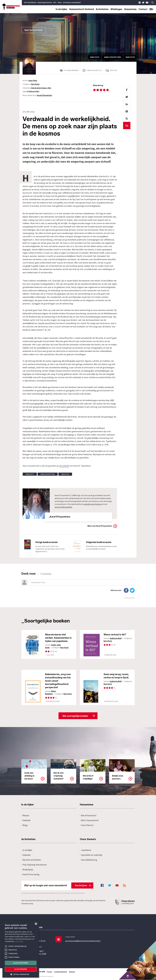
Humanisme (130, 9)
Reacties (114, 70)
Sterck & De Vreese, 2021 (41, 88)
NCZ (55, 3)
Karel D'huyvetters (45, 95)
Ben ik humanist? (88, 816)
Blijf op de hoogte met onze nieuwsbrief (58, 886)
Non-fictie (35, 84)
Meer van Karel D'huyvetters (100, 526)
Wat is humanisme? (89, 821)
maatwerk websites (47, 977)
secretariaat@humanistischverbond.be (83, 941)
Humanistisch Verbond (82, 9)
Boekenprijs (27, 870)
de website (64, 466)
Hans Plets (33, 81)
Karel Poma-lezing (30, 875)
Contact (143, 9)
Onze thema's (87, 825)
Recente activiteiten (31, 860)
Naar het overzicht (34, 30)
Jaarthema (85, 850)
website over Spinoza (93, 504)
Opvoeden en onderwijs (91, 855)
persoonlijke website (63, 507)
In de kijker (62, 9)
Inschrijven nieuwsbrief (72, 3)
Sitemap (72, 972)
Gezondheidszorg (88, 860)
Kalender (26, 821)
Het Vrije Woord (30, 3)
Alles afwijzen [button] (21, 969)
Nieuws (25, 816)
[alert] (21, 949)
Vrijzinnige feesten (45, 3)
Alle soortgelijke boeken (75, 716)
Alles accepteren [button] (21, 963)
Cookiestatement (61, 972)
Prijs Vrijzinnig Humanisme (34, 865)
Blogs (25, 825)
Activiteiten (102, 9)
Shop (60, 3)
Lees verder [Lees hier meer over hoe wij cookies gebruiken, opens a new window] (19, 941)
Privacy (50, 972)
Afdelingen (116, 9)
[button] (21, 974)
